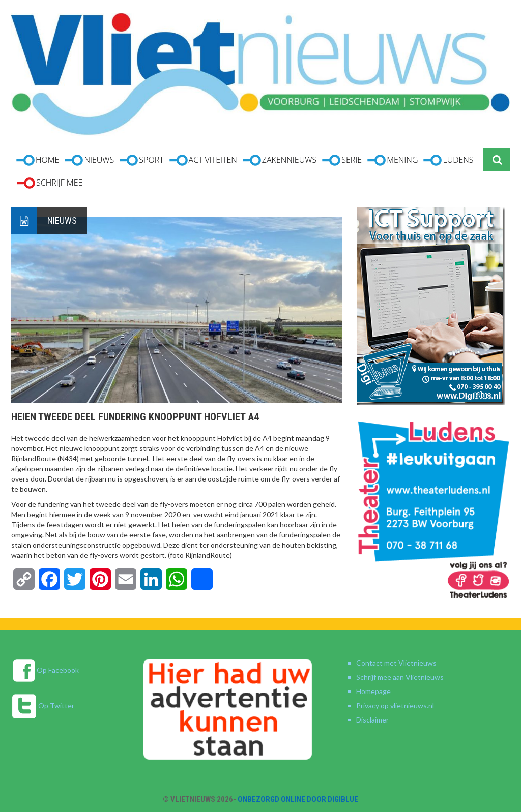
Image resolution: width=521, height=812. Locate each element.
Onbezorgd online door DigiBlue (298, 799)
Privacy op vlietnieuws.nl (395, 705)
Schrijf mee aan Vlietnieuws (400, 677)
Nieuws (62, 220)
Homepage (373, 691)
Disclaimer (372, 720)
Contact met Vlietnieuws (396, 663)
